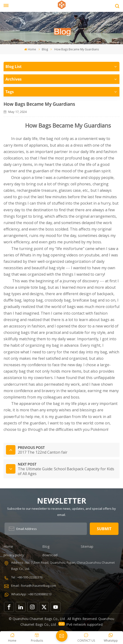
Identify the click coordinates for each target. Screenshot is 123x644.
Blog (45, 49)
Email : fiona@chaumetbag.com (34, 586)
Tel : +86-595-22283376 (27, 577)
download (50, 555)
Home (30, 49)
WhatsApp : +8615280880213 (31, 594)
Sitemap (87, 546)
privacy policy (14, 555)
